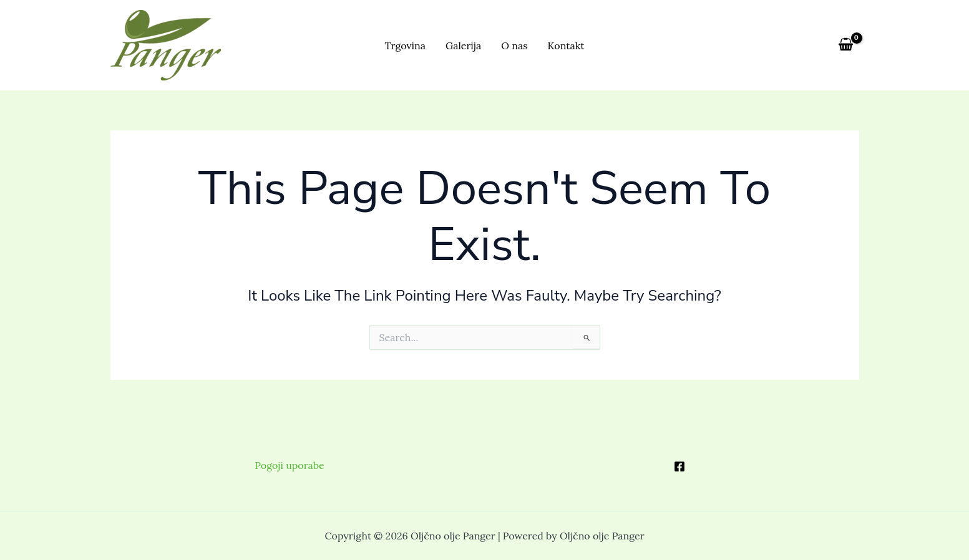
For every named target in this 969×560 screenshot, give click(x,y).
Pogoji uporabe (289, 465)
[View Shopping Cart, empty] (846, 45)
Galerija (463, 46)
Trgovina (405, 46)
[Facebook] (679, 466)
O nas (514, 46)
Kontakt (566, 46)
